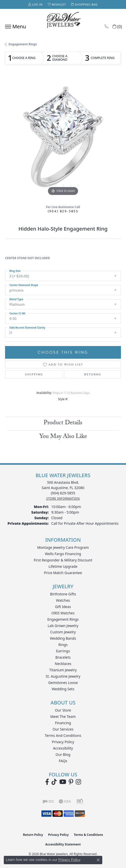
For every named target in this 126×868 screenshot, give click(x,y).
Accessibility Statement (63, 844)
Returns (93, 374)
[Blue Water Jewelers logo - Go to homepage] (63, 21)
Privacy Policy (63, 742)
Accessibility (63, 748)
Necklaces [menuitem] (63, 664)
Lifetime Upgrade (63, 566)
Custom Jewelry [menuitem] (63, 632)
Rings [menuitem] (63, 645)
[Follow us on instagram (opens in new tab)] (78, 782)
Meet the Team (63, 716)
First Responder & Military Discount (63, 560)
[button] (35, 4)
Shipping (34, 374)
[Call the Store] (63, 493)
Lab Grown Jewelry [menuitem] (63, 626)
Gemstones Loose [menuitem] (63, 683)
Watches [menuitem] (63, 600)
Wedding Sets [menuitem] (63, 689)
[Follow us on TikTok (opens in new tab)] (54, 782)
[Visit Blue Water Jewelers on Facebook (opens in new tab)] (47, 782)
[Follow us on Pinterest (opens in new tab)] (71, 782)
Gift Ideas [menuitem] (63, 607)
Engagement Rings (23, 44)
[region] (63, 139)
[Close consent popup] (98, 860)
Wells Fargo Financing (63, 554)
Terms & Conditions (88, 835)
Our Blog (63, 754)
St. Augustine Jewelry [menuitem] (63, 676)
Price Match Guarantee (63, 573)
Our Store (63, 710)
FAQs (63, 761)
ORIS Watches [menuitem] (63, 613)
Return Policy (33, 835)
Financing (63, 723)
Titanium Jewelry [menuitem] (63, 670)
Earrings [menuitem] (63, 651)
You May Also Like (63, 437)
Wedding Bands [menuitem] (63, 638)
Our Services (63, 729)
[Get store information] (63, 499)
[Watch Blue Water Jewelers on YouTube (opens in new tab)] (63, 782)
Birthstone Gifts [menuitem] (63, 594)
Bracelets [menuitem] (63, 657)
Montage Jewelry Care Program (63, 547)
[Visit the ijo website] (48, 801)
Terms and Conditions (63, 735)
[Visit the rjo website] (80, 801)
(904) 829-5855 (63, 211)
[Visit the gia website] (65, 801)
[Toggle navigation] (14, 27)
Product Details (63, 423)
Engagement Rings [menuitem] (63, 619)
